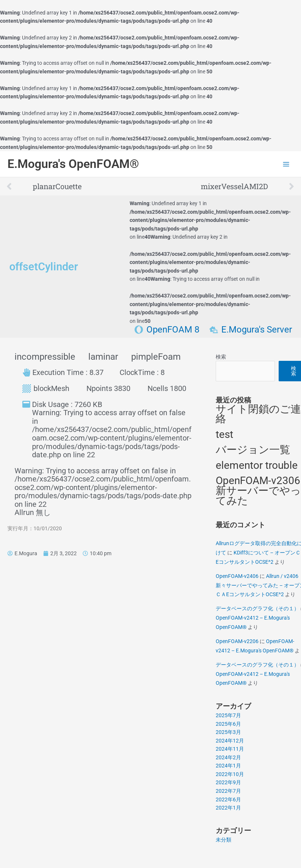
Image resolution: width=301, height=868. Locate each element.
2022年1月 (228, 808)
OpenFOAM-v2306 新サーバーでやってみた (258, 490)
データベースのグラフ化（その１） (257, 608)
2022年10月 (230, 774)
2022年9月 (228, 782)
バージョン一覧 (253, 450)
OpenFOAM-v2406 (237, 576)
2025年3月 (228, 732)
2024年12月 (230, 741)
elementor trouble (257, 465)
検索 (221, 357)
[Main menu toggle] (286, 164)
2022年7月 (228, 791)
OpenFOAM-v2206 (237, 641)
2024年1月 (228, 766)
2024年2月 (228, 757)
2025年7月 (228, 715)
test (224, 434)
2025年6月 (228, 724)
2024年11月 (230, 749)
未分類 (224, 840)
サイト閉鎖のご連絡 (258, 414)
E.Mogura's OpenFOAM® (73, 164)
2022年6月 (228, 799)
